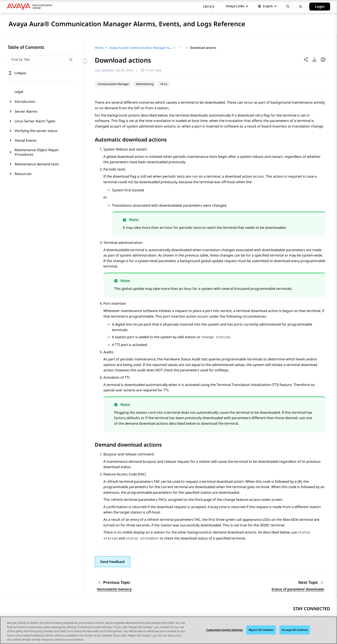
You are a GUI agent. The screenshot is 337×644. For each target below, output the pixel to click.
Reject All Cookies (261, 630)
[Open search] (288, 6)
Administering (145, 84)
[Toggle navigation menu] (17, 73)
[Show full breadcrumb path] (181, 48)
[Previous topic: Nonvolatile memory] (114, 582)
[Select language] (267, 6)
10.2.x (164, 84)
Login (320, 6)
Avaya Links (237, 6)
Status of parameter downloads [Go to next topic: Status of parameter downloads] (298, 589)
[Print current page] (323, 60)
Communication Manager (113, 84)
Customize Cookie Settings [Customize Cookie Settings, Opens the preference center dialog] (224, 630)
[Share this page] (306, 60)
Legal (19, 92)
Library (209, 6)
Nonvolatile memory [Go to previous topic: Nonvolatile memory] (114, 589)
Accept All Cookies (295, 630)
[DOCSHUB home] (31, 6)
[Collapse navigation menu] (85, 59)
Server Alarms (26, 111)
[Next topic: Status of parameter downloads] (311, 582)
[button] (113, 562)
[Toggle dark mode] (301, 6)
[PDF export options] (314, 60)
